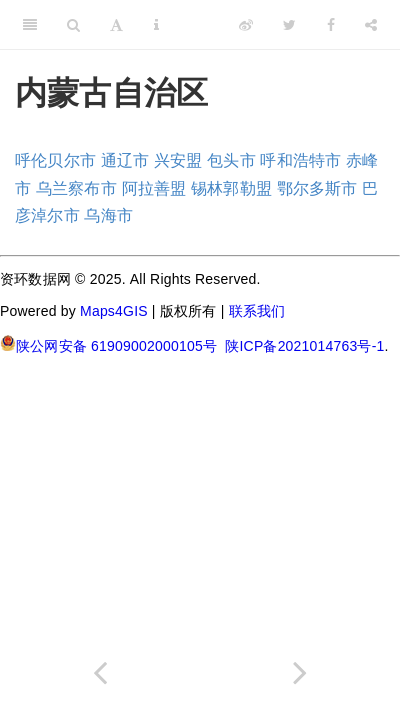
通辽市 (125, 160)
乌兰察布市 (76, 188)
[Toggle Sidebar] (30, 25)
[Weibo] (246, 25)
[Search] (73, 25)
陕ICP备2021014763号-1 (304, 346)
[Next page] (300, 672)
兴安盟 (178, 160)
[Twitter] (289, 25)
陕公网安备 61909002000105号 (108, 344)
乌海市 (108, 215)
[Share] (371, 25)
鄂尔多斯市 (317, 188)
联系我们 (257, 311)
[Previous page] (100, 672)
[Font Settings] (116, 25)
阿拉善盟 (154, 188)
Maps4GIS (114, 311)
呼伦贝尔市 (55, 160)
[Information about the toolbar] (156, 25)
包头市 (231, 160)
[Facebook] (331, 25)
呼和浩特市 (300, 160)
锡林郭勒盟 (231, 188)
